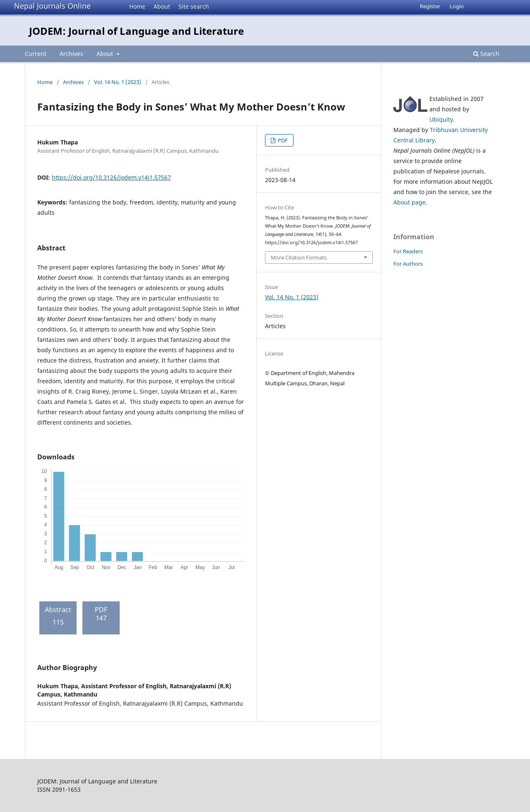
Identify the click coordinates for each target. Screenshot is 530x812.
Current (36, 54)
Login (457, 6)
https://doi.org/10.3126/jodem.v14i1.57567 (111, 177)
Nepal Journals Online (52, 6)
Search (486, 54)
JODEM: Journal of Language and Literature (136, 31)
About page (410, 202)
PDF (282, 140)
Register (430, 6)
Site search (194, 6)
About (162, 6)
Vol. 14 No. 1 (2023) (118, 82)
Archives (71, 54)
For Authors (408, 264)
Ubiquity (441, 119)
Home (137, 6)
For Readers (408, 251)
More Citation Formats (299, 257)
